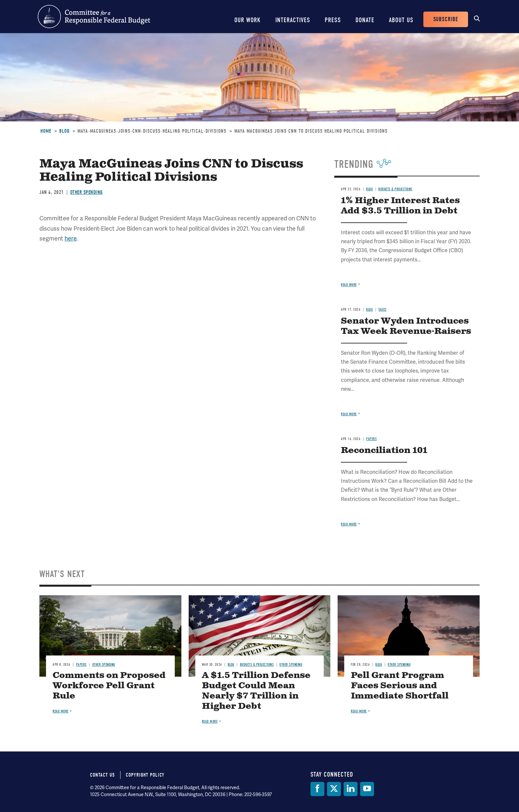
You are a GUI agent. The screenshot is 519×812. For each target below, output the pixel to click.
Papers (371, 439)
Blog (64, 131)
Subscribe (446, 19)
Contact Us (102, 775)
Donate (365, 20)
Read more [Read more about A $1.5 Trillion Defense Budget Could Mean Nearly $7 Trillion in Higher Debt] (210, 722)
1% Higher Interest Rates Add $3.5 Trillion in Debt (400, 206)
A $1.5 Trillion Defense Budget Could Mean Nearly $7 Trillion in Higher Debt (256, 691)
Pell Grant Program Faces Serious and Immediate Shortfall (400, 686)
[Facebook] (317, 789)
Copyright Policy (145, 775)
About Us (401, 20)
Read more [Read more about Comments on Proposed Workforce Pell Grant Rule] (61, 711)
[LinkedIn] (351, 789)
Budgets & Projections (395, 189)
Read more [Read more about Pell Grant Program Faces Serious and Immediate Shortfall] (359, 711)
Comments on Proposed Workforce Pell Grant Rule (109, 686)
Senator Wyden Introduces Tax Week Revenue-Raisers (406, 326)
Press (333, 20)
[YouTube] (367, 789)
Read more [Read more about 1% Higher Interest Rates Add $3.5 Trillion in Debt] (349, 285)
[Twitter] (334, 789)
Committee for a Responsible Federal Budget (94, 17)
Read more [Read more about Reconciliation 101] (349, 524)
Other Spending (86, 192)
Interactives (293, 20)
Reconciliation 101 (384, 451)
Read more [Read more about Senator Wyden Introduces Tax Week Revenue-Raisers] (349, 414)
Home (46, 131)
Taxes (382, 310)
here (71, 239)
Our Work (248, 20)
